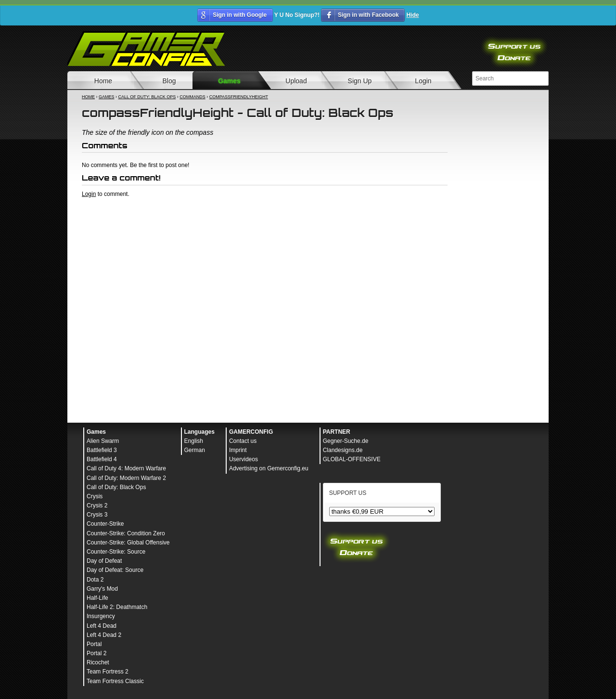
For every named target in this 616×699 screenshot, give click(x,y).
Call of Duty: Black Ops (147, 97)
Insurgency (101, 616)
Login (423, 81)
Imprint (238, 450)
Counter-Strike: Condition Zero (126, 533)
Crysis (95, 496)
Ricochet (98, 662)
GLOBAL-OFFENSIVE (352, 459)
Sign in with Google (240, 15)
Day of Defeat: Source (115, 570)
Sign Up (360, 81)
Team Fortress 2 (108, 672)
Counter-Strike (105, 524)
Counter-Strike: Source (116, 552)
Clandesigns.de (343, 450)
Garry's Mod (102, 589)
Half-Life (97, 598)
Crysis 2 (97, 505)
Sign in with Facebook (368, 15)
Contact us (243, 441)
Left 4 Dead (102, 626)
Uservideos (244, 459)
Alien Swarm (103, 441)
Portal (94, 644)
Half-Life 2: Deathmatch (117, 607)
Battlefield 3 (102, 450)
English (194, 441)
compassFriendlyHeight (239, 97)
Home (103, 81)
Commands (192, 97)
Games (229, 81)
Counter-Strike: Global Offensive (128, 543)
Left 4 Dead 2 (104, 635)
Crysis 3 (97, 515)
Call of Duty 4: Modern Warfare (126, 468)
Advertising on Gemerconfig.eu (269, 468)
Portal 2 (96, 653)
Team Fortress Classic (115, 681)
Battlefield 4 (102, 459)
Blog (169, 81)
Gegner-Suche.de (346, 441)
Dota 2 (95, 580)
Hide (412, 15)
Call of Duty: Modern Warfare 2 (126, 478)
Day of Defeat (104, 561)
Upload (296, 81)
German (195, 450)
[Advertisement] (265, 224)
